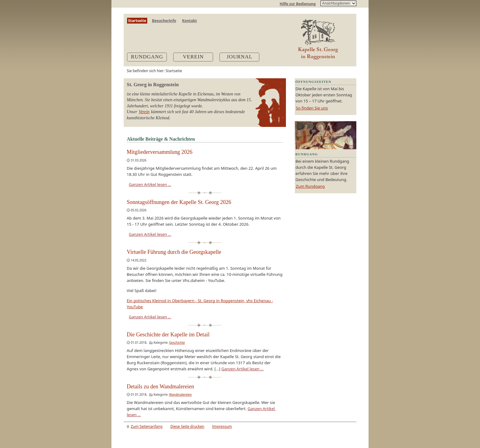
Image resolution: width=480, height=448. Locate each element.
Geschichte (177, 342)
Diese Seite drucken (187, 426)
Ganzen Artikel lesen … (150, 184)
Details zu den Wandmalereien (160, 387)
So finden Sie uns (312, 108)
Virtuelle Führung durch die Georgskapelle (174, 252)
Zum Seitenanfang (146, 426)
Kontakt (189, 21)
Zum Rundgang (310, 186)
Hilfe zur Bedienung (298, 4)
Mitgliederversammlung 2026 (159, 152)
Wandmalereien (180, 394)
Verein (144, 112)
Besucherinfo (164, 21)
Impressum (222, 426)
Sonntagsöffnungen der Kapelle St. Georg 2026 (179, 202)
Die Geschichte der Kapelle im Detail (168, 335)
